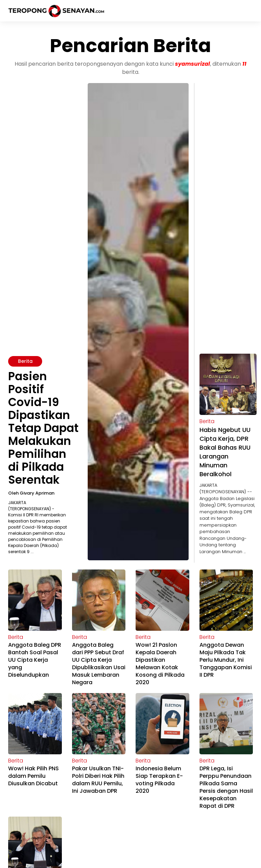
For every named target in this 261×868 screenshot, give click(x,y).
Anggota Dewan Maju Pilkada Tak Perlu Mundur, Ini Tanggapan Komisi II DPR (226, 660)
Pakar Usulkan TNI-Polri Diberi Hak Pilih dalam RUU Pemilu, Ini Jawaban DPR (98, 780)
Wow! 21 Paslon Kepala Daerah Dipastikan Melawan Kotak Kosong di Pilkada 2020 (160, 664)
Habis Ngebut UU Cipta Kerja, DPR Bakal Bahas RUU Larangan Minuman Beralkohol (225, 452)
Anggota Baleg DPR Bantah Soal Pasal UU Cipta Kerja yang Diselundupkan (35, 660)
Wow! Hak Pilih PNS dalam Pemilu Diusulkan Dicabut (34, 776)
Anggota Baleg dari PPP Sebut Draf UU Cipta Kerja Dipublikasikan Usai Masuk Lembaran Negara (99, 664)
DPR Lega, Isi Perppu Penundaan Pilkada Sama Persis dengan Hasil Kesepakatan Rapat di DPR (226, 787)
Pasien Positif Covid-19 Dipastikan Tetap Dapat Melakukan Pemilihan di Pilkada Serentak (43, 428)
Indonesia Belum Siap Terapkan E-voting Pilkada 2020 (159, 780)
